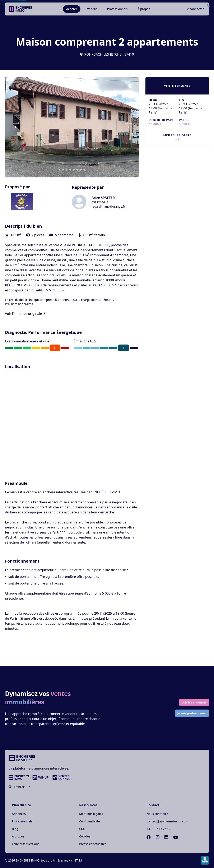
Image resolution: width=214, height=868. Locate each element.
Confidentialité (90, 821)
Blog (15, 829)
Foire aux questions (26, 844)
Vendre (92, 9)
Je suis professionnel (192, 713)
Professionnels (117, 9)
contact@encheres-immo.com (167, 821)
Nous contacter (157, 814)
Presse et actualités (93, 844)
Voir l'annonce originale (25, 314)
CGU (82, 829)
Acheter (72, 9)
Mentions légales (91, 814)
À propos (144, 9)
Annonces (19, 814)
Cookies (85, 836)
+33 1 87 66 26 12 (158, 829)
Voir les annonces (194, 702)
